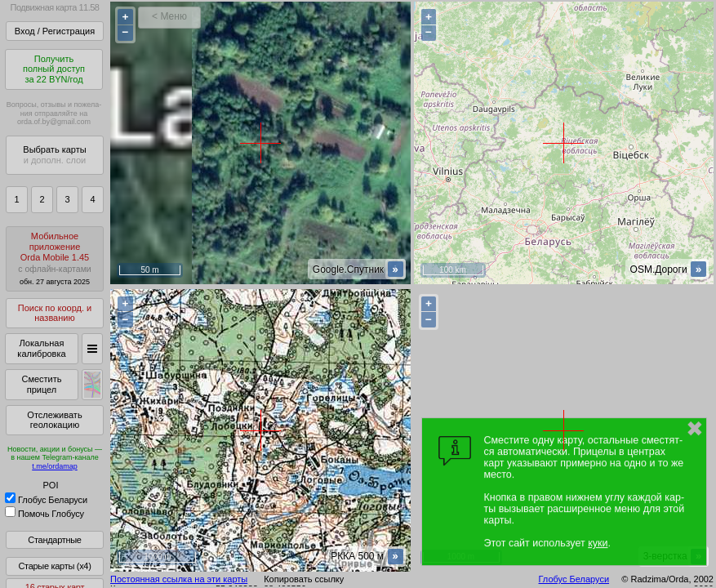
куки (598, 543)
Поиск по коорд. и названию (55, 313)
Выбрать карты (54, 155)
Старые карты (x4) (54, 566)
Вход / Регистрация (55, 31)
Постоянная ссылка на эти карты (179, 579)
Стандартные (54, 540)
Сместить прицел (41, 384)
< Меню (169, 16)
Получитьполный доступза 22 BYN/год (54, 69)
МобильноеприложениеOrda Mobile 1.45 (55, 258)
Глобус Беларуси (46, 500)
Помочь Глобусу (44, 514)
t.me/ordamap (55, 466)
